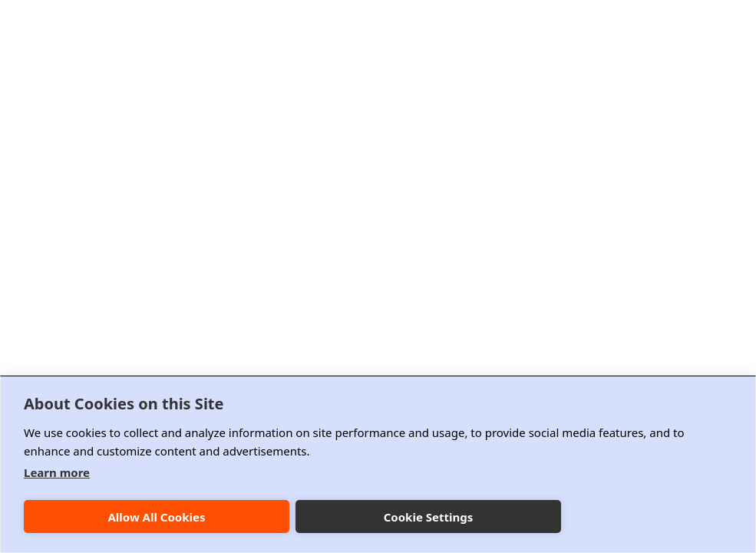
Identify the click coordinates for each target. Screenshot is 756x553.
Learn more (57, 472)
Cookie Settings (429, 517)
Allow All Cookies (156, 517)
